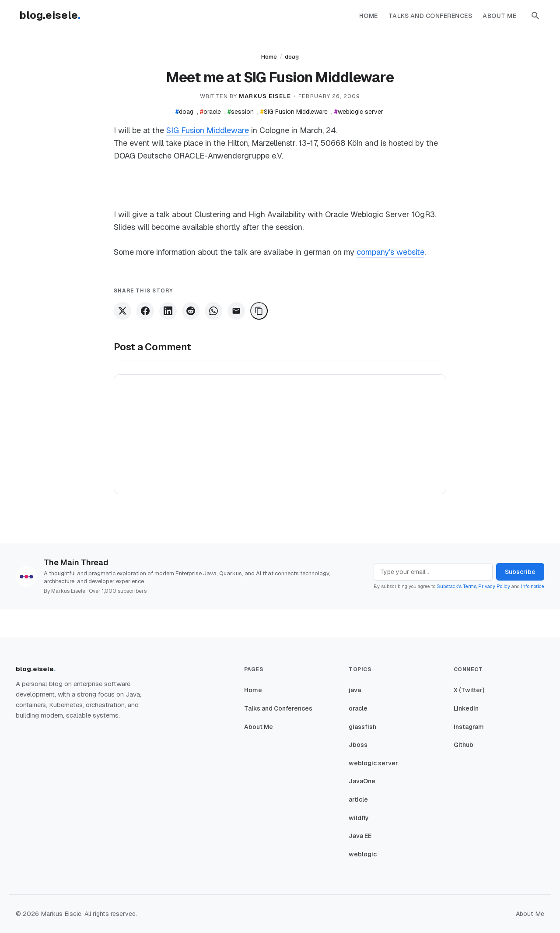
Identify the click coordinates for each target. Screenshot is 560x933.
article (358, 799)
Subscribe (520, 572)
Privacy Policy (494, 586)
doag (292, 57)
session (241, 112)
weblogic (363, 854)
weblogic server (359, 112)
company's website (390, 252)
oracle (210, 112)
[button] (535, 16)
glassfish (362, 727)
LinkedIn (466, 708)
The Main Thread (76, 562)
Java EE (360, 836)
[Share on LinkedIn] (168, 311)
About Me (499, 16)
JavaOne (362, 781)
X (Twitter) (469, 690)
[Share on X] (122, 311)
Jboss (358, 745)
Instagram (469, 727)
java (355, 690)
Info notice (533, 586)
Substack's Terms (457, 586)
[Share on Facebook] (145, 311)
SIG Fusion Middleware (294, 112)
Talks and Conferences (430, 16)
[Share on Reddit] (191, 311)
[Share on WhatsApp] (213, 311)
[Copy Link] (259, 311)
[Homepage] (54, 16)
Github (464, 745)
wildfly (359, 818)
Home (369, 16)
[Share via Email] (236, 311)
